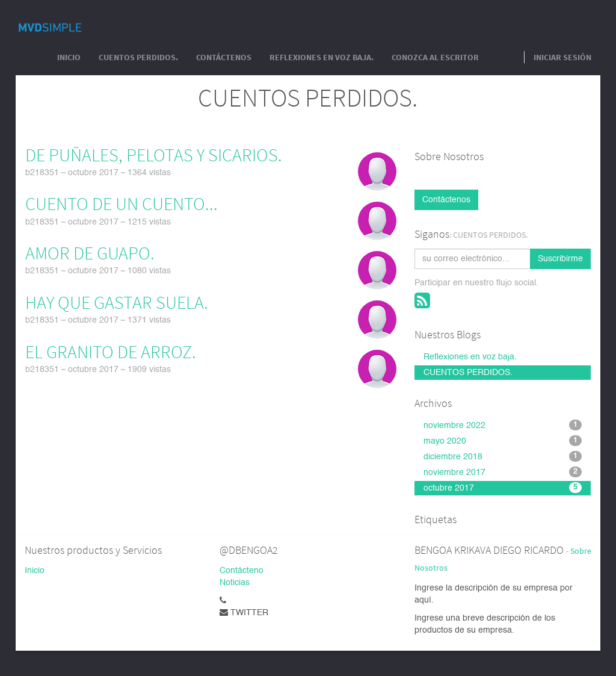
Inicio (35, 571)
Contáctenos (446, 200)
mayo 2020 (503, 441)
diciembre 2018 (503, 456)
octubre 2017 (503, 488)
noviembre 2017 (503, 472)
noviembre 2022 (503, 425)
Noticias (235, 583)
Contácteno (242, 571)
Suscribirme (560, 259)
